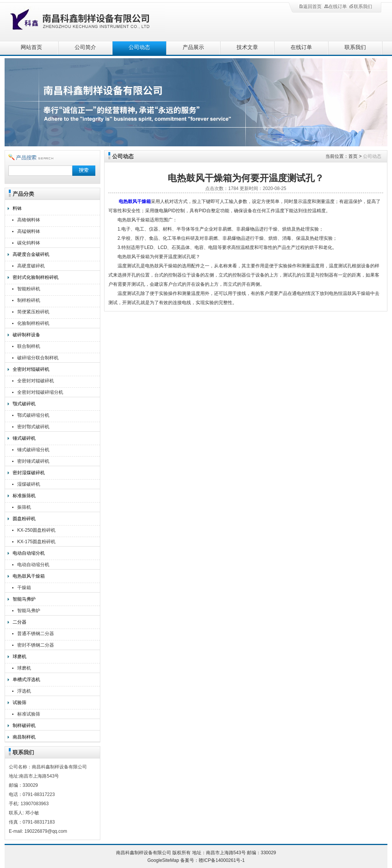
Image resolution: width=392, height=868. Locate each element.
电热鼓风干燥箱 (29, 576)
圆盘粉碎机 (24, 519)
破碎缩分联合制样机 (38, 358)
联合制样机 (29, 346)
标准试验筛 (29, 714)
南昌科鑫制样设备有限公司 (89, 20)
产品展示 (193, 47)
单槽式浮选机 (26, 680)
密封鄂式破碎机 (33, 427)
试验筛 (20, 703)
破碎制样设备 (26, 335)
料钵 (17, 208)
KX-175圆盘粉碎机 (36, 542)
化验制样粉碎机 (33, 323)
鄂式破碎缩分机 (33, 415)
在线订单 (335, 7)
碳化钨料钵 (29, 243)
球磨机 (20, 657)
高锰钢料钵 (29, 231)
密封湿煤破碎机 (29, 473)
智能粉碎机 (29, 289)
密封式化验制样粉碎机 (36, 277)
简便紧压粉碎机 (33, 312)
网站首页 (31, 47)
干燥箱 (24, 588)
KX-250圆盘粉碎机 (36, 530)
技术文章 (247, 47)
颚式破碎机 (24, 404)
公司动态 (139, 47)
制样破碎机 (24, 726)
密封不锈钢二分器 (36, 645)
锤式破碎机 (24, 438)
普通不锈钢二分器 (36, 634)
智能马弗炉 (24, 599)
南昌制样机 (24, 737)
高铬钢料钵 (29, 220)
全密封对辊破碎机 (31, 369)
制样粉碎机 (29, 300)
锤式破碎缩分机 (33, 450)
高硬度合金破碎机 (31, 254)
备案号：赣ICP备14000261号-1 (212, 860)
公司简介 (85, 47)
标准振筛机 (24, 496)
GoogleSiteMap (163, 860)
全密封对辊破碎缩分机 (40, 392)
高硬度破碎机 (31, 266)
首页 (353, 156)
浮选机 (24, 691)
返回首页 (310, 7)
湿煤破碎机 (29, 484)
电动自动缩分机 (29, 553)
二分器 (20, 622)
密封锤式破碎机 (33, 461)
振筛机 (24, 507)
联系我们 (361, 7)
